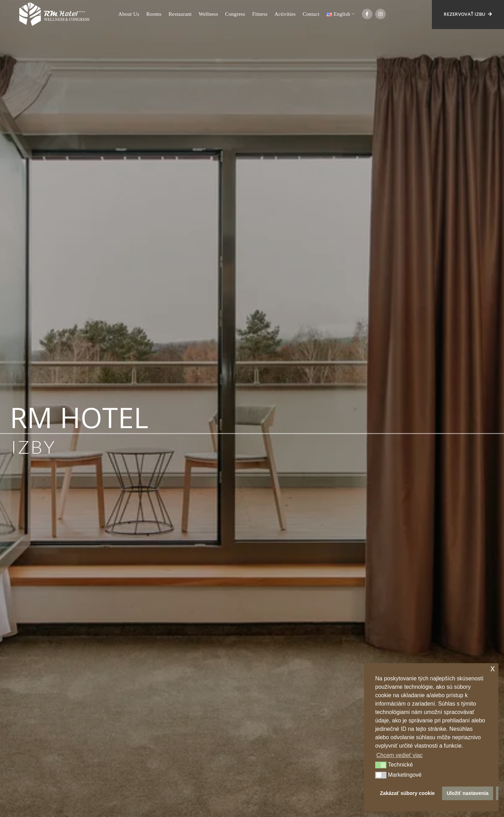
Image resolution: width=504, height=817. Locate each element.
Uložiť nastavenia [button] (468, 793)
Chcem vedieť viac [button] (399, 755)
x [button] (493, 668)
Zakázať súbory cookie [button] (407, 793)
